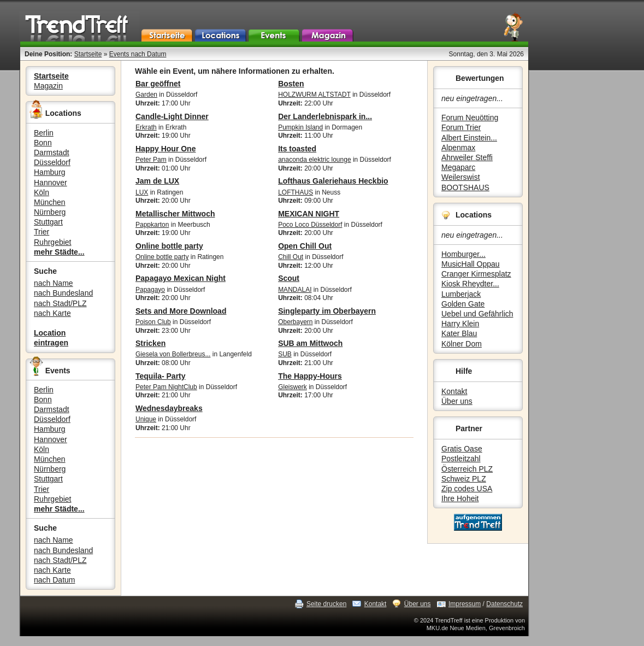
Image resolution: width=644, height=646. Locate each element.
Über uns (457, 401)
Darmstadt (52, 152)
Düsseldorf (52, 162)
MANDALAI (295, 290)
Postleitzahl (461, 459)
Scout (289, 278)
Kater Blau (459, 333)
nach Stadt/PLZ (60, 303)
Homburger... (463, 254)
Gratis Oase (462, 449)
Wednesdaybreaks (169, 408)
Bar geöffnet (158, 84)
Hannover (51, 183)
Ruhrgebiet (53, 242)
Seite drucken (326, 604)
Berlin (44, 133)
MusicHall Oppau (471, 264)
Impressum (465, 604)
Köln (42, 192)
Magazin (48, 86)
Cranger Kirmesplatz (476, 274)
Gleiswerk (293, 387)
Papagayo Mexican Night (181, 278)
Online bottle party (169, 246)
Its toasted (297, 149)
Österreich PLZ (467, 469)
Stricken (150, 343)
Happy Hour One (166, 149)
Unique (146, 419)
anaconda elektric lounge (314, 160)
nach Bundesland (63, 293)
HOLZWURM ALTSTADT (314, 95)
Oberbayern (295, 322)
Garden (146, 95)
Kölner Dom (462, 344)
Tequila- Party (161, 376)
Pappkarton (152, 225)
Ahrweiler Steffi (467, 157)
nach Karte (52, 313)
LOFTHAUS (296, 192)
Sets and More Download (181, 311)
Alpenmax (458, 148)
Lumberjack (461, 294)
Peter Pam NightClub (166, 387)
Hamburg (50, 172)
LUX (142, 192)
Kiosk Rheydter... (470, 284)
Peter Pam (151, 160)
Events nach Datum (138, 54)
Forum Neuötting (470, 118)
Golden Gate (463, 304)
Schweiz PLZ (464, 479)
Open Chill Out (305, 246)
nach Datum (54, 580)
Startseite (88, 54)
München (50, 202)
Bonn (43, 143)
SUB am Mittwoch (310, 343)
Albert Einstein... (469, 138)
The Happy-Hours (310, 376)
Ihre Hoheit (460, 498)
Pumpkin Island (300, 127)
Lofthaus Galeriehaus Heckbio (333, 181)
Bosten (291, 84)
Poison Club (153, 322)
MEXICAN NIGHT (309, 214)
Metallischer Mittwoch (175, 214)
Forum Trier (461, 127)
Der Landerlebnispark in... (325, 116)
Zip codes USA (467, 489)
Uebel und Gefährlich (477, 314)
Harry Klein (460, 324)
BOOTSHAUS (465, 187)
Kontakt (454, 391)
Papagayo (150, 290)
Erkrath (146, 127)
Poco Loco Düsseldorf (310, 225)
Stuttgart (48, 222)
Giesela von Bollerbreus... (173, 354)
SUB (285, 354)
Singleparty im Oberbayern (327, 311)
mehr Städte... (59, 252)
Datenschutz (504, 604)
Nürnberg (50, 212)
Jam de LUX (157, 181)
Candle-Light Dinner (172, 116)
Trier (42, 232)
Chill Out (291, 257)
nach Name (54, 283)
